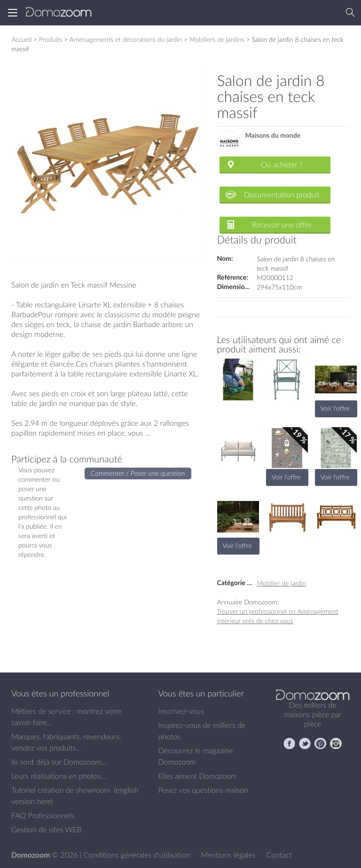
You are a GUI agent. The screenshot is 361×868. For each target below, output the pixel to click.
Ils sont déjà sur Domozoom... (59, 762)
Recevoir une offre (282, 225)
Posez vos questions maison (203, 790)
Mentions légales (229, 855)
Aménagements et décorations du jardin (126, 39)
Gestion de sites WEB (47, 829)
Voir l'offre (335, 408)
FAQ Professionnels (43, 815)
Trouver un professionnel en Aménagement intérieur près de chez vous (278, 616)
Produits (51, 39)
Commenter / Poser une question (138, 473)
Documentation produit (282, 195)
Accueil (21, 39)
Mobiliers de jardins (217, 39)
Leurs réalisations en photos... (59, 776)
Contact (279, 855)
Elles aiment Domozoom (198, 776)
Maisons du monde (273, 136)
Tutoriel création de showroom (61, 790)
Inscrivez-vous (181, 711)
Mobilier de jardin (281, 583)
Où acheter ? (282, 164)
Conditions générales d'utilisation (138, 855)
